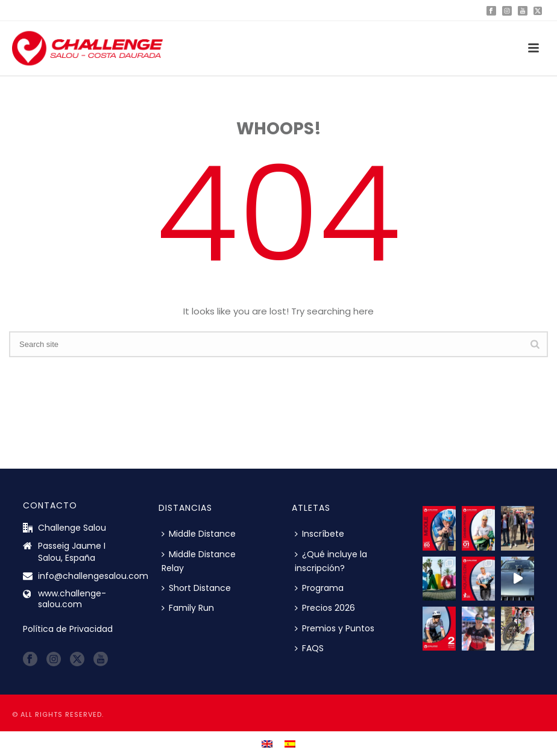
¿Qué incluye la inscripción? (331, 561)
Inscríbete (319, 534)
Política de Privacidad (68, 629)
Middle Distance (199, 534)
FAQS (309, 648)
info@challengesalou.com (93, 576)
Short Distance (196, 588)
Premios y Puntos (335, 628)
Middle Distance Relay (199, 561)
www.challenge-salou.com (72, 599)
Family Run (188, 608)
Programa (319, 588)
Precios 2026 (325, 608)
